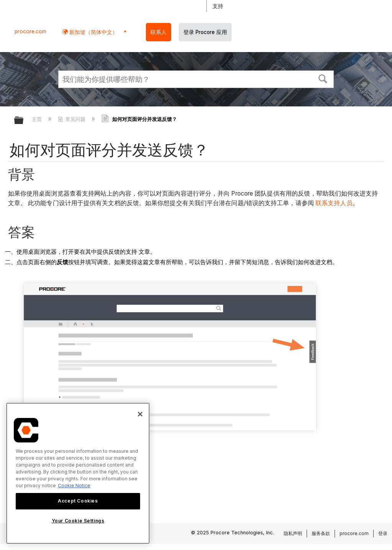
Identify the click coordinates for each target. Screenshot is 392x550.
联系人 (158, 32)
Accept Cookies (78, 501)
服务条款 (321, 533)
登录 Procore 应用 (205, 32)
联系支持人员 (334, 203)
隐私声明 (293, 533)
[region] (78, 473)
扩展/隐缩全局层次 (24, 121)
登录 (383, 533)
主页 (38, 119)
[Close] (140, 414)
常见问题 (72, 119)
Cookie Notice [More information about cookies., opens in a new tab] (74, 486)
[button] (323, 78)
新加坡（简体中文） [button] (93, 32)
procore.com (30, 31)
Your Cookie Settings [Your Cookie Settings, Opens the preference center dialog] (78, 521)
